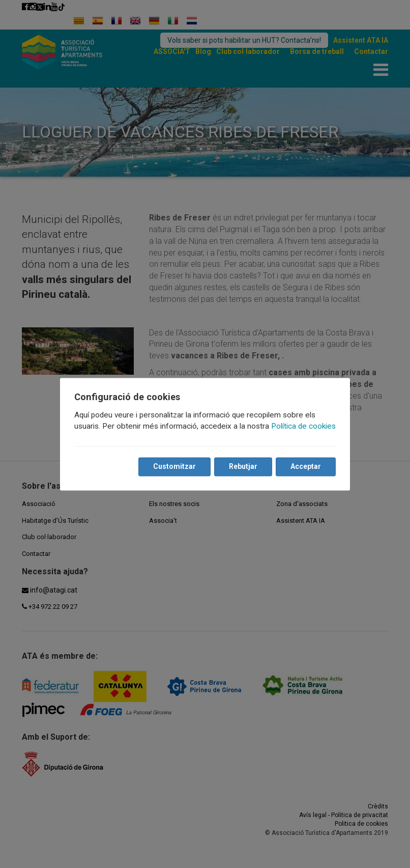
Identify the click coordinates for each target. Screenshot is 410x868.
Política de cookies (303, 426)
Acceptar (306, 466)
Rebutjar (243, 466)
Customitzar (174, 466)
